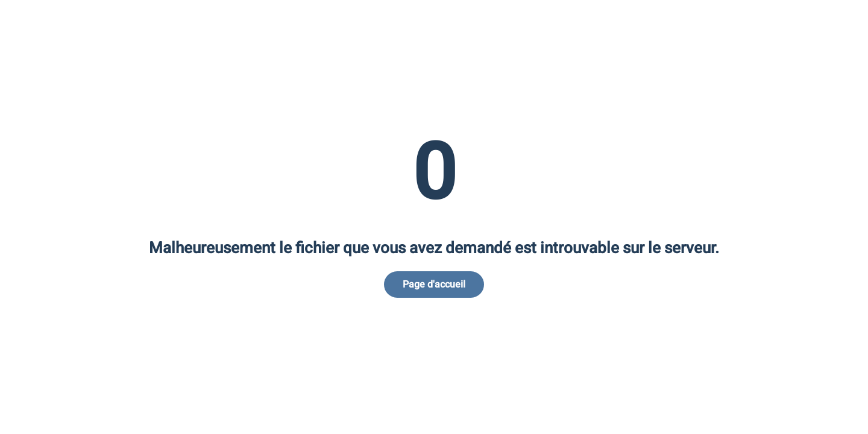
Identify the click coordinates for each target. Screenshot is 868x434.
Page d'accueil (434, 285)
